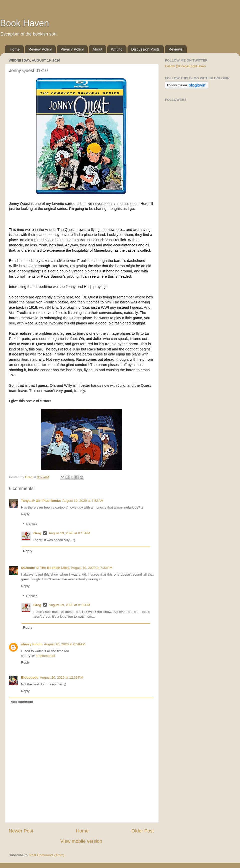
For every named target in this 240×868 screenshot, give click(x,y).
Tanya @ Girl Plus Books (41, 501)
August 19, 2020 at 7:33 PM (92, 568)
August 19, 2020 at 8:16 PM (69, 605)
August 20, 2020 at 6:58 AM (65, 644)
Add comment (22, 702)
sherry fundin (32, 644)
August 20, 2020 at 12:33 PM (62, 678)
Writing (117, 49)
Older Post (143, 831)
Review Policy (40, 49)
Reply (25, 514)
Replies (32, 524)
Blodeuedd (30, 678)
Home (15, 49)
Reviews (176, 49)
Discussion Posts (145, 49)
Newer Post (21, 831)
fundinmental (45, 656)
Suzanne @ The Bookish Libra (45, 568)
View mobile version (81, 841)
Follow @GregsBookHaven (185, 66)
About (97, 49)
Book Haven (24, 23)
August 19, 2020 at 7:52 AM (83, 501)
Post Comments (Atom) (47, 855)
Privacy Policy (72, 49)
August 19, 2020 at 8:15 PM (69, 533)
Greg (37, 533)
